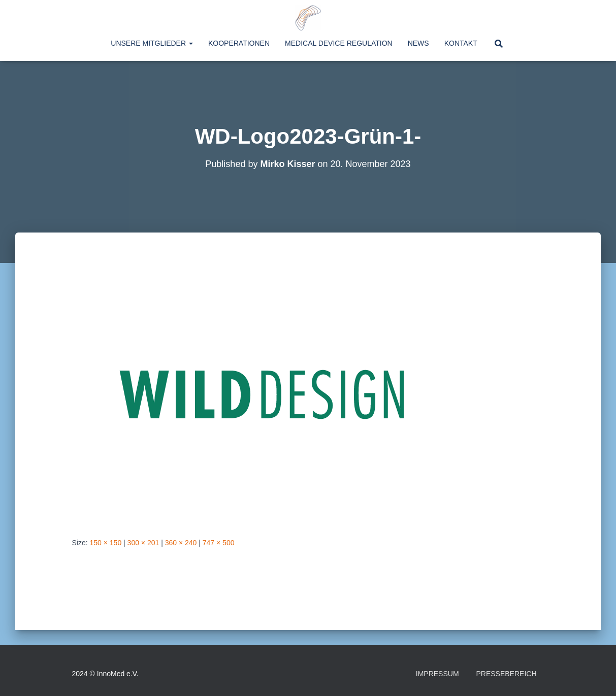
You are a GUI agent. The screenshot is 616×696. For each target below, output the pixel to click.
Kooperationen (239, 43)
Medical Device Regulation (339, 43)
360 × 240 (181, 543)
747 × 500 (219, 543)
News (418, 43)
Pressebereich (506, 674)
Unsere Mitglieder (152, 43)
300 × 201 (143, 543)
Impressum (437, 674)
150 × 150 (106, 543)
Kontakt (461, 43)
